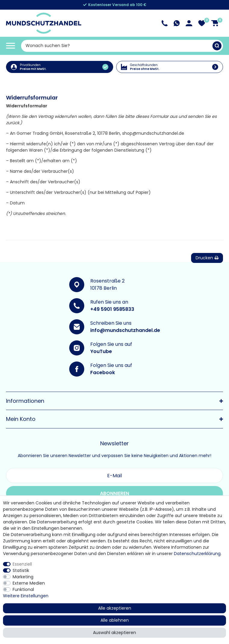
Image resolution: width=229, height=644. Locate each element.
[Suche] (217, 46)
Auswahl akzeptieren (114, 633)
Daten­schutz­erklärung (197, 554)
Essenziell (22, 564)
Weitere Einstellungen (26, 596)
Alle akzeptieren (115, 608)
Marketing (23, 577)
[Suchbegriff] (117, 46)
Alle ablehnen (115, 620)
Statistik (21, 570)
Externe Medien (29, 583)
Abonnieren (114, 493)
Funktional (23, 589)
